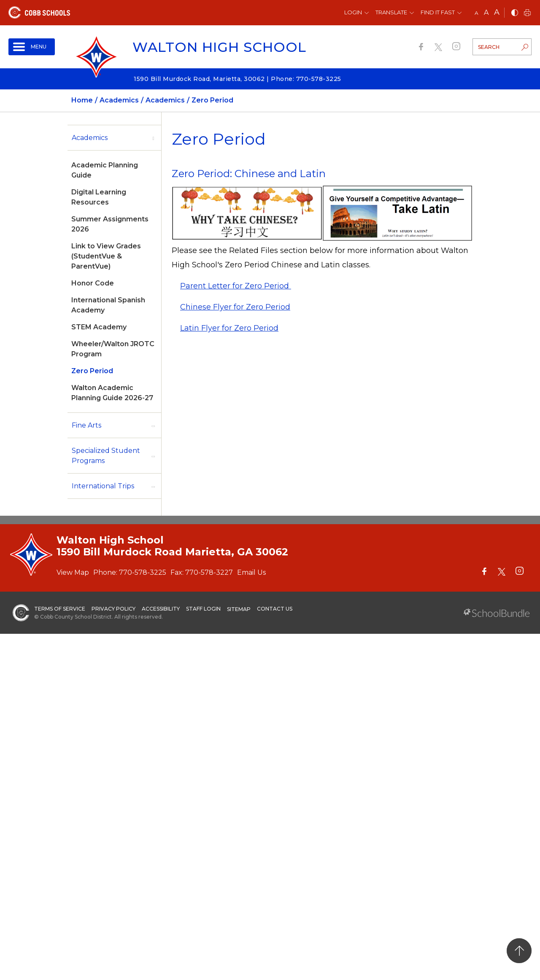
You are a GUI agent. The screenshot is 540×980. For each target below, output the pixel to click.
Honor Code (93, 283)
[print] (527, 13)
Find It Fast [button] (438, 12)
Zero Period (92, 371)
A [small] (477, 13)
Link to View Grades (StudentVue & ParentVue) (106, 256)
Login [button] (353, 12)
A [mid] (486, 12)
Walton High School (219, 47)
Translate (391, 12)
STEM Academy (99, 327)
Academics (90, 138)
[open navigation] (32, 47)
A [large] (497, 12)
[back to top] (519, 951)
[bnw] (515, 13)
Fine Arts (86, 425)
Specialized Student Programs (106, 456)
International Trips (103, 486)
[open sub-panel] (153, 138)
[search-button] (525, 48)
